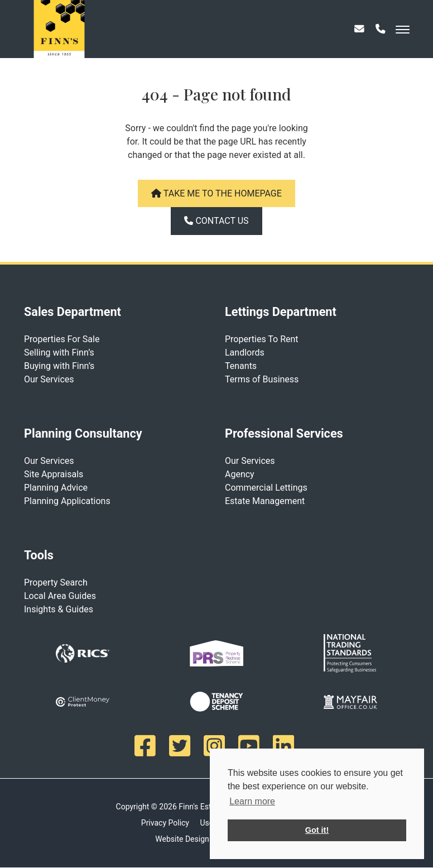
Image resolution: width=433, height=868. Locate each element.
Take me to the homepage (216, 193)
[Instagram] (216, 745)
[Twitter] (182, 745)
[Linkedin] (286, 745)
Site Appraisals (54, 474)
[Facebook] (147, 745)
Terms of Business (262, 379)
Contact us (216, 221)
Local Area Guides (60, 596)
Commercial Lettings (266, 488)
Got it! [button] (317, 830)
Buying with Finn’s (59, 366)
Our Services (49, 379)
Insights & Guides (59, 609)
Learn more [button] (252, 801)
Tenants (241, 366)
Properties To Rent (262, 339)
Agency (240, 474)
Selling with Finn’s (59, 353)
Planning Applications (67, 501)
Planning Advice (56, 488)
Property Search (56, 582)
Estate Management (265, 501)
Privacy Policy (165, 823)
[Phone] (381, 33)
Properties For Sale (62, 339)
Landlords (245, 353)
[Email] (359, 33)
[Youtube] (251, 745)
